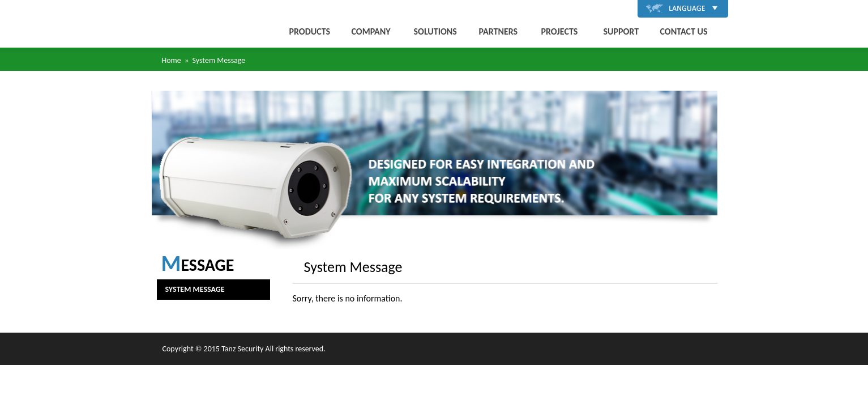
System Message (195, 289)
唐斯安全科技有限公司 (187, 24)
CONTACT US (684, 31)
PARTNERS (499, 31)
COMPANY (371, 31)
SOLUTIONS (435, 31)
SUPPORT (621, 31)
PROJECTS (560, 31)
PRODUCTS (310, 31)
